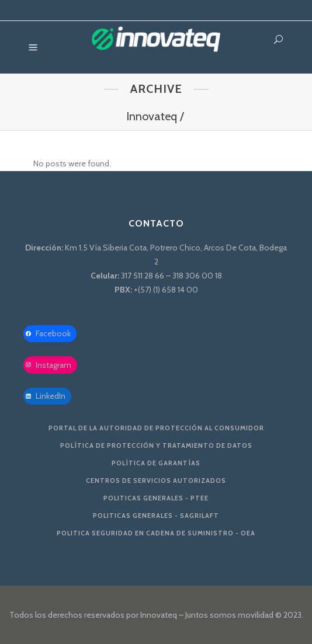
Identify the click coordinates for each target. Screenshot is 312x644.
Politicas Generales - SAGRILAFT (156, 516)
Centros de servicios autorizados (156, 481)
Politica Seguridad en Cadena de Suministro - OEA (156, 533)
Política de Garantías (156, 463)
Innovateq (152, 116)
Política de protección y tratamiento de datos (156, 445)
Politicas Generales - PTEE (156, 498)
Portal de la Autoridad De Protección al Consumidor (156, 428)
